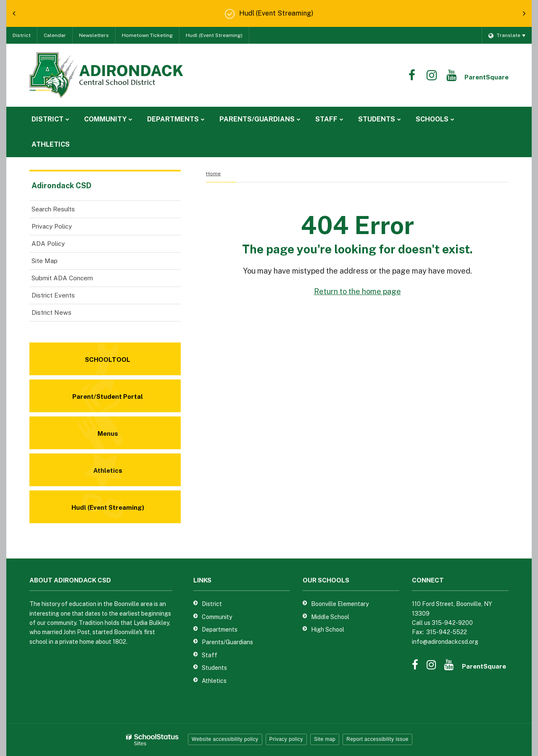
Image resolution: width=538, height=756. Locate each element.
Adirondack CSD (61, 186)
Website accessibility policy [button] (225, 739)
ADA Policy (48, 244)
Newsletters (94, 35)
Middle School (330, 617)
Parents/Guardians (227, 642)
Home (213, 174)
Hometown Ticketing (147, 35)
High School (328, 630)
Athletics (214, 681)
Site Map (45, 261)
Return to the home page (357, 291)
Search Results (53, 209)
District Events (53, 295)
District (22, 35)
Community (217, 617)
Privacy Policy (52, 226)
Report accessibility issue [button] (377, 739)
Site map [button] (325, 739)
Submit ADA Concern (62, 278)
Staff (210, 655)
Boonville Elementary (340, 604)
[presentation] (14, 13)
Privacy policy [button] (286, 739)
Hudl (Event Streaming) (214, 35)
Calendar (55, 35)
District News (51, 312)
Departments (220, 630)
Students (214, 668)
